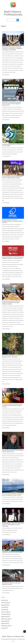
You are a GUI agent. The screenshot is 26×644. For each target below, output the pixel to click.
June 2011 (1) (4, 628)
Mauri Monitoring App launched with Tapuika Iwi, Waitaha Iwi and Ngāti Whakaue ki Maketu (11, 303)
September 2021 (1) (6, 619)
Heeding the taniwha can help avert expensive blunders (11, 584)
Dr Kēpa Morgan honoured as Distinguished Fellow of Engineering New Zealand (12, 221)
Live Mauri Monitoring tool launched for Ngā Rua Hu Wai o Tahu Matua (12, 356)
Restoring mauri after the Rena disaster (12, 552)
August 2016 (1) (5, 624)
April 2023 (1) (5, 610)
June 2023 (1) (5, 607)
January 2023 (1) (6, 612)
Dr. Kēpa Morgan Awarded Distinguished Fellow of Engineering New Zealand (12, 177)
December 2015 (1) (6, 626)
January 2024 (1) (6, 603)
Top (25, 631)
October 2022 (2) (6, 614)
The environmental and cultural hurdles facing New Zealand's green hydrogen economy (12, 405)
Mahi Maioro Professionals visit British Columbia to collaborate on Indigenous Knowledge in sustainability (12, 48)
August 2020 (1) (5, 621)
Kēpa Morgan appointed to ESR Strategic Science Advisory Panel (13, 451)
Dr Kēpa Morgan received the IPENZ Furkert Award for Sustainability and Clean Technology (13, 525)
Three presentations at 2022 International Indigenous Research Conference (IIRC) (13, 258)
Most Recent (5, 600)
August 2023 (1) (5, 605)
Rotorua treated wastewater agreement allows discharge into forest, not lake (13, 494)
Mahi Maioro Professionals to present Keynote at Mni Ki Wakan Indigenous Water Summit (12, 104)
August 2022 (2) (5, 617)
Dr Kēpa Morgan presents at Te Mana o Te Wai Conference (13, 145)
